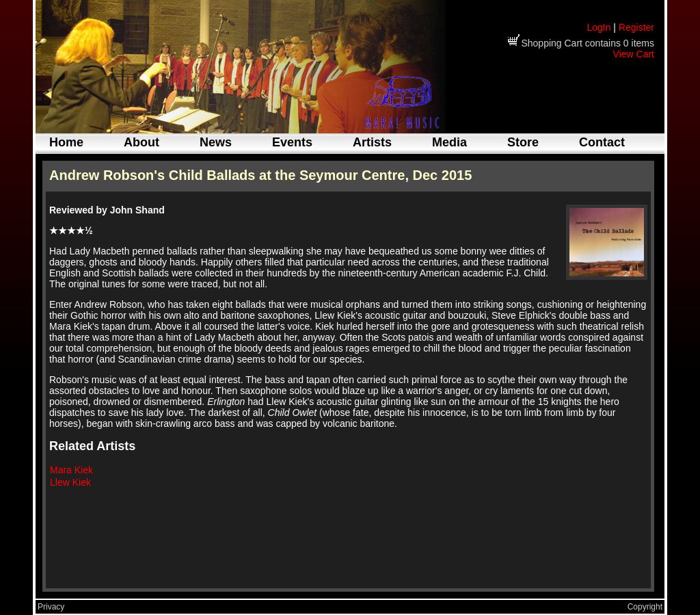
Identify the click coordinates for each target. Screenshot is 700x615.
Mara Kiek (71, 470)
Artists (372, 142)
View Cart (634, 54)
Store (523, 142)
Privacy (51, 607)
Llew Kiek (70, 482)
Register (636, 27)
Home (66, 142)
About (142, 142)
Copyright (645, 607)
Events (292, 142)
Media (449, 142)
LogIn (598, 27)
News (216, 142)
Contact (602, 142)
